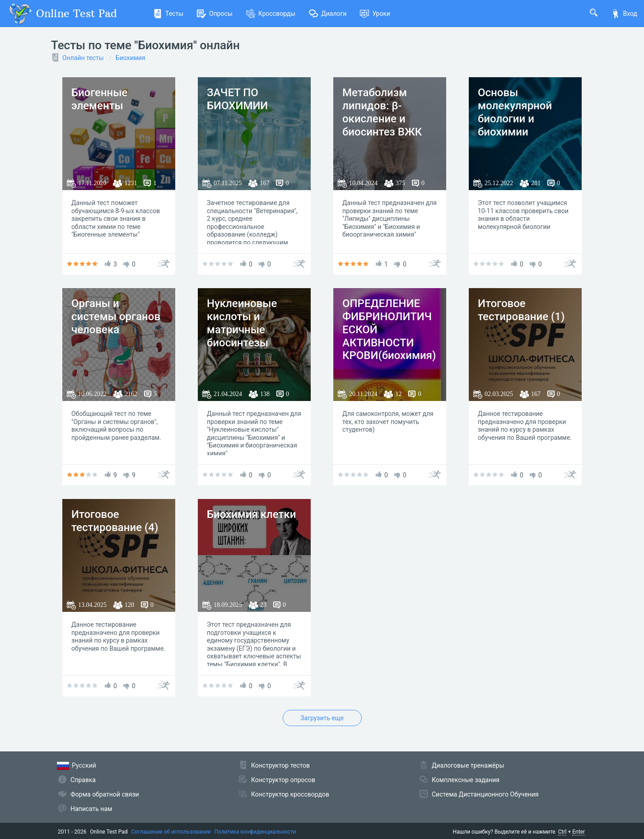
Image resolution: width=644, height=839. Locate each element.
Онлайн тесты (83, 58)
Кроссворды (271, 14)
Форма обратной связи (105, 794)
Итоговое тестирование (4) (115, 521)
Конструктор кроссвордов (290, 794)
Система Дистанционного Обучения (485, 794)
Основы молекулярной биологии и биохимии (515, 112)
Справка (83, 780)
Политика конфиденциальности (255, 832)
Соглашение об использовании (171, 832)
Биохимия (131, 58)
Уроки (375, 14)
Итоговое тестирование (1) (521, 310)
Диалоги (328, 14)
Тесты (168, 14)
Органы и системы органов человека (116, 317)
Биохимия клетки (251, 514)
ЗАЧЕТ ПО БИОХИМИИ (237, 99)
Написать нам (91, 809)
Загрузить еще (322, 718)
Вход (624, 14)
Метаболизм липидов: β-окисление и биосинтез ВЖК (382, 112)
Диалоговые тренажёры (468, 765)
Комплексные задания (466, 780)
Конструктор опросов (283, 780)
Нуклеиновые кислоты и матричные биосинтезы (242, 323)
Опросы (215, 14)
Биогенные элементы (99, 99)
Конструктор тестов (280, 765)
